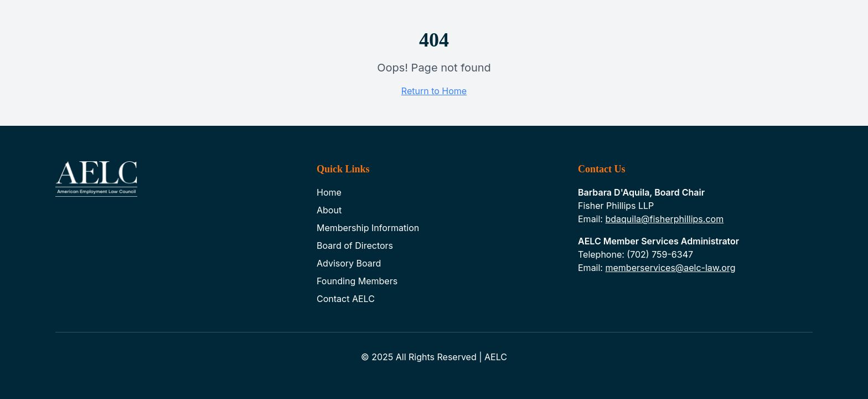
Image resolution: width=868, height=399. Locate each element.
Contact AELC (346, 299)
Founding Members (357, 281)
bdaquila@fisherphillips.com (664, 219)
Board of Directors (355, 245)
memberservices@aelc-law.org (670, 268)
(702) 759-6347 (660, 254)
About (329, 210)
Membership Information (368, 228)
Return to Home (434, 91)
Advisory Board (349, 263)
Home (329, 192)
